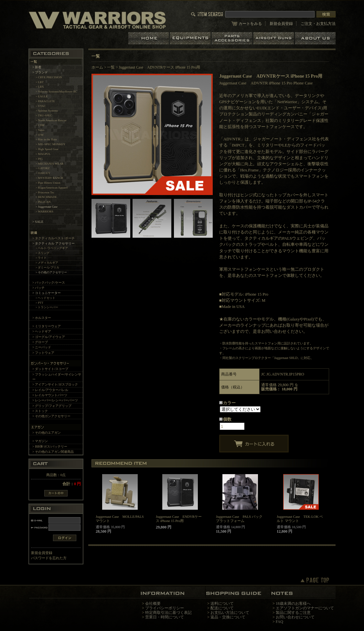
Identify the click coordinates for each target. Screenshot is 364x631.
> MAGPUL (43, 154)
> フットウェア (43, 353)
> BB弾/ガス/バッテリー (50, 446)
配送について (222, 608)
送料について (222, 604)
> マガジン (40, 441)
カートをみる (250, 24)
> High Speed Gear (47, 149)
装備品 (191, 38)
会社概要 (153, 604)
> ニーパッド (42, 347)
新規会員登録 (281, 24)
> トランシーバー (47, 307)
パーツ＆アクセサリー (233, 38)
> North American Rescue (51, 120)
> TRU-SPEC (44, 115)
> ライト (41, 258)
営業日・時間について (165, 617)
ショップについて (315, 38)
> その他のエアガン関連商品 (53, 452)
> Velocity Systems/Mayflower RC (56, 92)
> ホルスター (42, 318)
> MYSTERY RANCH (49, 178)
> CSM (40, 125)
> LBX (40, 87)
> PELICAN (43, 202)
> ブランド (40, 72)
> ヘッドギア (42, 331)
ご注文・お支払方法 (318, 24)
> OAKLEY (43, 173)
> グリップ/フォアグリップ (52, 406)
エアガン (274, 38)
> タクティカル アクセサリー (54, 243)
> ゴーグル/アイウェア (49, 337)
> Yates (40, 130)
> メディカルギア (47, 263)
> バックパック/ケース (49, 283)
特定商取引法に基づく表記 (168, 613)
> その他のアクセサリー (51, 272)
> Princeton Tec (45, 192)
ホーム (149, 38)
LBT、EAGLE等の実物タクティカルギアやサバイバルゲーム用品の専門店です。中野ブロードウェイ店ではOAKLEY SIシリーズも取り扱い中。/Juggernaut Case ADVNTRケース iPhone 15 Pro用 (97, 20)
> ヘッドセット (46, 298)
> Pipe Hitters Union (48, 183)
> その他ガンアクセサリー (51, 416)
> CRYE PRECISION (49, 77)
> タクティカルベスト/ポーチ (54, 238)
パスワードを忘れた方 (49, 558)
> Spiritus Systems (47, 111)
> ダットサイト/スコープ (50, 369)
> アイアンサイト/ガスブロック (55, 384)
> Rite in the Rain (46, 139)
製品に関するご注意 (293, 613)
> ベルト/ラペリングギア (52, 248)
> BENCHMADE (46, 197)
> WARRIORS (44, 212)
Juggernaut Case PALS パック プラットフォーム (239, 519)
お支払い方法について (230, 613)
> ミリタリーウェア (47, 326)
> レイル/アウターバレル (50, 390)
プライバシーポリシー (165, 608)
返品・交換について (228, 617)
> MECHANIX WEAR (49, 164)
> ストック (40, 411)
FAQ (279, 622)
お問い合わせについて (295, 617)
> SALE (38, 222)
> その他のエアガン (47, 433)
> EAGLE (42, 96)
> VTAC (41, 106)
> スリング (43, 253)
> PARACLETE (45, 101)
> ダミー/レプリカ (47, 267)
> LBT (40, 82)
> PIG (39, 159)
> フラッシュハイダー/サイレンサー (57, 377)
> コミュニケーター (47, 293)
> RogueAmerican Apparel (52, 188)
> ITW (40, 135)
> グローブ (40, 342)
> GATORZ (43, 168)
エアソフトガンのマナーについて (305, 608)
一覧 (111, 67)
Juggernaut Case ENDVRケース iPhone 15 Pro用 (179, 519)
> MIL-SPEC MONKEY (50, 144)
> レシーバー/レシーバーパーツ (55, 400)
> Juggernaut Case (47, 207)
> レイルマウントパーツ (50, 395)
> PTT (39, 303)
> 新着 (37, 67)
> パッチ (38, 288)
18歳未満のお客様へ (293, 604)
